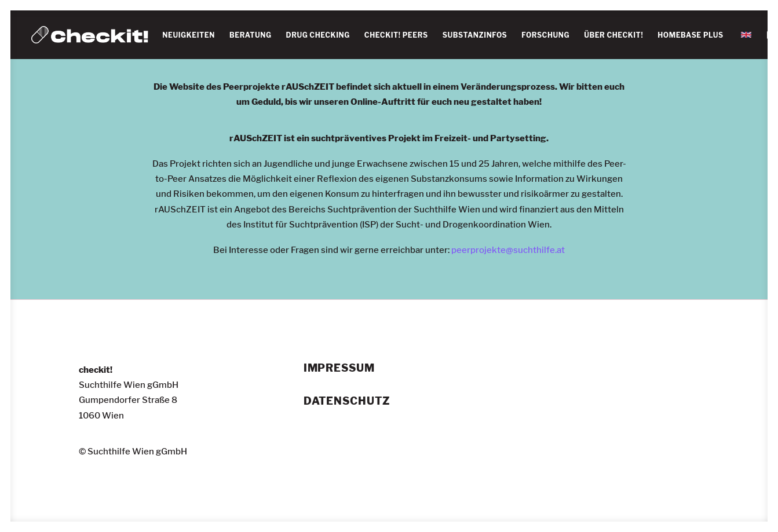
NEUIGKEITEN (189, 35)
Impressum (339, 368)
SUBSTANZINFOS (475, 35)
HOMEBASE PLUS (691, 35)
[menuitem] (189, 35)
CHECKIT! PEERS (396, 35)
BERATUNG (251, 35)
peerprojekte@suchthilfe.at (508, 250)
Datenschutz (347, 401)
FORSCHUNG (545, 35)
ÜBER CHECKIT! (613, 35)
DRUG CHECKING (318, 35)
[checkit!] (90, 35)
